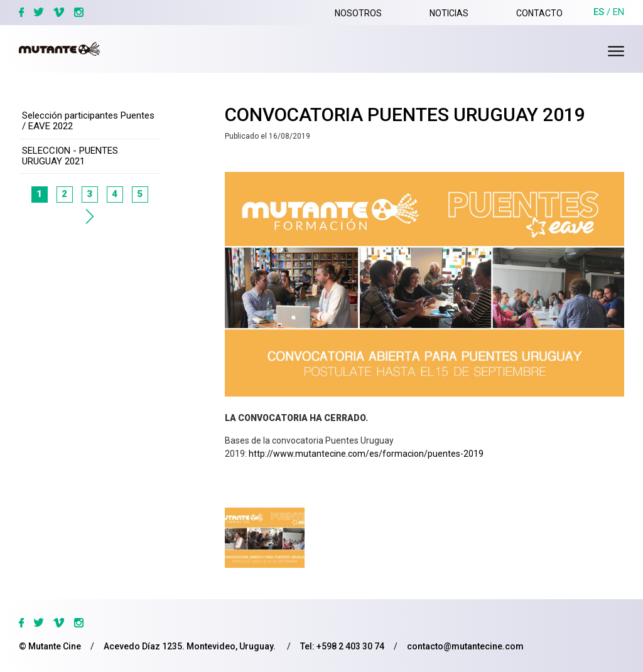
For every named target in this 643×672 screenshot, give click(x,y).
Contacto (539, 13)
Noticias (449, 13)
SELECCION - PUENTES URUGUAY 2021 (70, 156)
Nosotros (358, 13)
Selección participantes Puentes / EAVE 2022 (88, 121)
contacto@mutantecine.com (465, 646)
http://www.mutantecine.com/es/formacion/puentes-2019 (366, 454)
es (599, 12)
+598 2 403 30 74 (350, 646)
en (619, 12)
